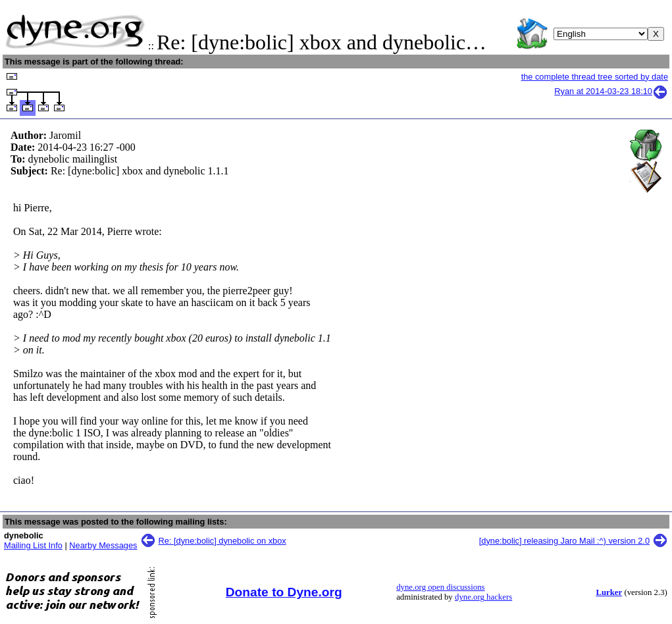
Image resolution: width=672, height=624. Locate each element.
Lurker (609, 592)
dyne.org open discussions (440, 587)
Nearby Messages (103, 545)
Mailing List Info (33, 545)
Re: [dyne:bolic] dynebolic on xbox (222, 541)
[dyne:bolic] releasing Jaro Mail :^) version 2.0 (564, 541)
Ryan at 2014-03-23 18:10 (611, 91)
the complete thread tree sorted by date (595, 77)
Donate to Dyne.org (284, 592)
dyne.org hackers (483, 597)
